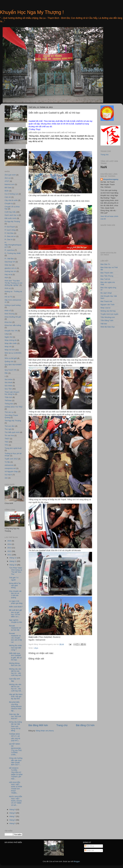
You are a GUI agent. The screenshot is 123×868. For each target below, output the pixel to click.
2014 (10, 544)
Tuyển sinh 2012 (11, 459)
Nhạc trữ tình (10, 350)
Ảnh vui (8, 178)
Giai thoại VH (10, 262)
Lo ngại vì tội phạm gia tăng (16, 602)
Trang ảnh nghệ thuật (13, 448)
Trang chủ (62, 725)
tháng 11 (13, 561)
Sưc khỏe (8, 379)
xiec (6, 478)
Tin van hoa (9, 435)
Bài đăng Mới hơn (38, 725)
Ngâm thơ (9, 337)
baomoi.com (10, 184)
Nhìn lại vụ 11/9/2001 (13, 353)
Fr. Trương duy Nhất (13, 253)
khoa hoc (8, 322)
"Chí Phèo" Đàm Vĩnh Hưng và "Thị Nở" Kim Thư (16, 571)
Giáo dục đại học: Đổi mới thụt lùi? (15, 716)
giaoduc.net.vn (10, 268)
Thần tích (8, 397)
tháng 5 (13, 823)
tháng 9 (13, 810)
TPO (6, 445)
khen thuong (10, 314)
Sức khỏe (8, 386)
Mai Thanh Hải (106, 301)
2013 (10, 548)
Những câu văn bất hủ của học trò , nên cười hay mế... (16, 672)
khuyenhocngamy (111, 179)
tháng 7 (13, 816)
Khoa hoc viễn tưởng (13, 325)
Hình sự (8, 288)
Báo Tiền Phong (107, 276)
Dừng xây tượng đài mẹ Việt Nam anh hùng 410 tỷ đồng (15, 726)
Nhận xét (89, 850)
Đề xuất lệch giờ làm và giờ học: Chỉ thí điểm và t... (15, 613)
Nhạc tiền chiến (11, 343)
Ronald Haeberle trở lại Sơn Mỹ (15, 628)
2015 (10, 541)
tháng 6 (13, 820)
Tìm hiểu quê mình (12, 432)
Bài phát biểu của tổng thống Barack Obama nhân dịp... (15, 706)
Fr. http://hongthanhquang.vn (13, 245)
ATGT (7, 181)
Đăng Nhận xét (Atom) (45, 731)
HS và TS (8, 297)
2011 (10, 555)
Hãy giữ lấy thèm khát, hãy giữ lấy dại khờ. (16, 696)
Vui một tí (8, 475)
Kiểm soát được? (16, 607)
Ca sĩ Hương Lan (11, 194)
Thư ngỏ (8, 429)
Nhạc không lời (11, 340)
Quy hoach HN (11, 370)
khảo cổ (8, 311)
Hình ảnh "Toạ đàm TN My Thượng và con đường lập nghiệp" (13, 283)
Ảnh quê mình (10, 175)
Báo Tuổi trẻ (105, 279)
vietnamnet (9, 465)
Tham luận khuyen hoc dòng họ (12, 393)
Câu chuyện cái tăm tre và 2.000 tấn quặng (15, 594)
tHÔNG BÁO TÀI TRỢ (13, 407)
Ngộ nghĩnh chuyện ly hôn (16, 621)
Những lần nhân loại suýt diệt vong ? (15, 648)
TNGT (7, 439)
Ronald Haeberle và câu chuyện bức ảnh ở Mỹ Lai (15, 638)
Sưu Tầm (8, 389)
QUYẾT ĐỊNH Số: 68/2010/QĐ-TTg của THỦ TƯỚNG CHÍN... (15, 749)
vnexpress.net (10, 468)
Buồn (7, 191)
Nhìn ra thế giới (11, 358)
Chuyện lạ (9, 203)
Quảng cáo (9, 361)
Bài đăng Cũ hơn (85, 725)
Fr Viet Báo (9, 233)
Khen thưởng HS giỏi (13, 317)
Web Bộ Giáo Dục (108, 327)
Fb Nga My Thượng (12, 221)
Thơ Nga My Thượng (13, 421)
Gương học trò (10, 271)
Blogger (77, 861)
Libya (36, 648)
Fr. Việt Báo (9, 259)
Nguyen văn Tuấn (108, 305)
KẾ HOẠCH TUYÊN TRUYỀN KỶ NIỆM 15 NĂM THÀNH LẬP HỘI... (16, 773)
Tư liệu (7, 462)
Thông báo (9, 404)
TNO (7, 442)
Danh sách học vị (11, 215)
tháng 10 (13, 565)
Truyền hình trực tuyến (109, 314)
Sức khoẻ (8, 382)
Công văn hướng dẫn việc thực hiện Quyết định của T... (16, 761)
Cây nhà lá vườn (11, 200)
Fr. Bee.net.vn (10, 236)
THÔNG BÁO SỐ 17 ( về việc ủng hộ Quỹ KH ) (15, 737)
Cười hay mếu (10, 212)
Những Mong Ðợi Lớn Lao (15, 664)
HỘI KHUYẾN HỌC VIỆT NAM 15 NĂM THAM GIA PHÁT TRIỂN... (16, 788)
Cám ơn (8, 197)
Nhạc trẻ (8, 347)
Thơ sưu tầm (10, 426)
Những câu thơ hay (108, 311)
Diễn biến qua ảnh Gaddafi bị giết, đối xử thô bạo (15, 657)
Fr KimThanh (10, 227)
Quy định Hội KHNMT (13, 365)
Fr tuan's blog (10, 230)
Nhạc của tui (105, 308)
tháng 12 (13, 558)
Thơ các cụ (9, 412)
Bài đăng (89, 846)
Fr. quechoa (9, 250)
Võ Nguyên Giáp (11, 471)
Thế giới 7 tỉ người (14, 579)
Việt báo (104, 324)
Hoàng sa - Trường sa (13, 291)
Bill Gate (8, 188)
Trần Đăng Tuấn (107, 320)
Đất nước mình (11, 218)
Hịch (6, 278)
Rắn (6, 373)
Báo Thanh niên (107, 273)
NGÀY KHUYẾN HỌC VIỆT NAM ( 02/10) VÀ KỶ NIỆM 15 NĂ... (16, 801)
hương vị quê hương (13, 305)
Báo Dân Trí (105, 264)
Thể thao (8, 400)
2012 (10, 551)
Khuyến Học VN (11, 331)
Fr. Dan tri (9, 239)
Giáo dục (8, 265)
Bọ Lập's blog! (106, 293)
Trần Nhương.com (108, 317)
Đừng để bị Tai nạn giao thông (15, 585)
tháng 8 (13, 813)
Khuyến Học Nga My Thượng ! (32, 12)
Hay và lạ (8, 274)
